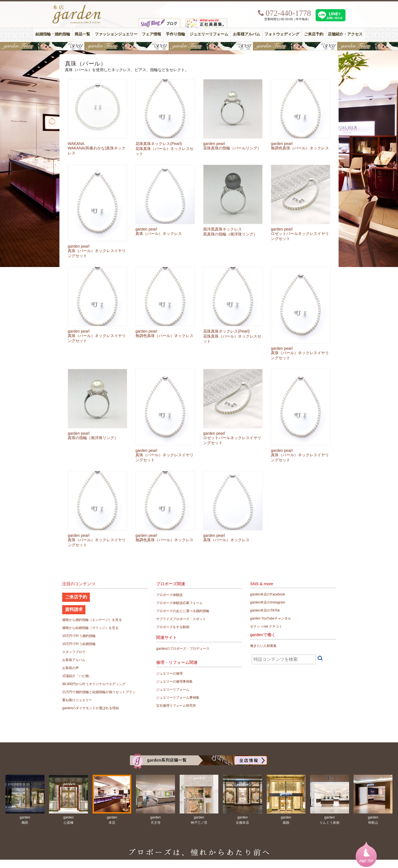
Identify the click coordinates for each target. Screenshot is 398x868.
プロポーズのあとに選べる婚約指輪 (183, 611)
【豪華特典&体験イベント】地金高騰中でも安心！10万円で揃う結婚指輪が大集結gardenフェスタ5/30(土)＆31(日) (199, 46)
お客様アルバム (247, 34)
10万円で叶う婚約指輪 (79, 636)
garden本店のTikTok (265, 610)
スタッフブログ (74, 652)
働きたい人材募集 (263, 646)
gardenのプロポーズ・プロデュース (183, 649)
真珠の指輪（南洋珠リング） (93, 438)
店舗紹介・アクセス (345, 34)
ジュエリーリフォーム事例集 (178, 698)
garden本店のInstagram (268, 602)
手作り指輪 (176, 34)
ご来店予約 (314, 34)
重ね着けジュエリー (77, 700)
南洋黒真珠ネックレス (222, 229)
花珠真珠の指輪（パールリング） (232, 148)
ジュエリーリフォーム (209, 34)
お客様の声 (70, 668)
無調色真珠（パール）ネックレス (300, 148)
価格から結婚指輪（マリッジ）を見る (90, 628)
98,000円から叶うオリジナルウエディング (94, 684)
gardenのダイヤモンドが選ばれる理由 (91, 708)
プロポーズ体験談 (169, 595)
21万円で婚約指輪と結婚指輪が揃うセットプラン (99, 692)
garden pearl (214, 144)
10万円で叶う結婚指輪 (79, 644)
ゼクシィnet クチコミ (266, 626)
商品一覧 (82, 34)
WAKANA (76, 144)
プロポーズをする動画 (173, 627)
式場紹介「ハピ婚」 (77, 676)
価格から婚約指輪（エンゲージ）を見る (92, 620)
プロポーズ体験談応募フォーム (179, 603)
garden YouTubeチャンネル (271, 618)
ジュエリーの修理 (169, 673)
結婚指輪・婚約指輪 (53, 34)
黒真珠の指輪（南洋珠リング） (230, 234)
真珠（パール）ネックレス (159, 234)
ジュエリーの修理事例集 (174, 682)
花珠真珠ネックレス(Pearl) (159, 144)
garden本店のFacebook (268, 594)
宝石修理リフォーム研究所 (176, 706)
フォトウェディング (282, 34)
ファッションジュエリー (116, 34)
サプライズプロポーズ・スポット (181, 619)
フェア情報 (151, 34)
